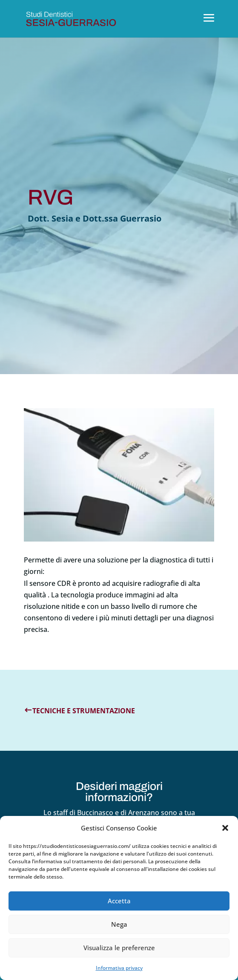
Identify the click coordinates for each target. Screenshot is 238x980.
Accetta (119, 901)
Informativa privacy (119, 968)
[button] (225, 828)
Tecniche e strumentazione (84, 711)
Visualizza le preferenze (119, 948)
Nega (119, 924)
